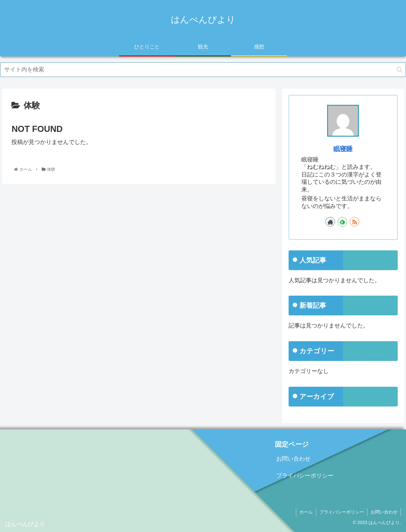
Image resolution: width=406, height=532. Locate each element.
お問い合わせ (293, 459)
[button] (399, 70)
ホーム (306, 512)
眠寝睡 (343, 149)
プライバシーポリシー (305, 476)
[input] (203, 70)
